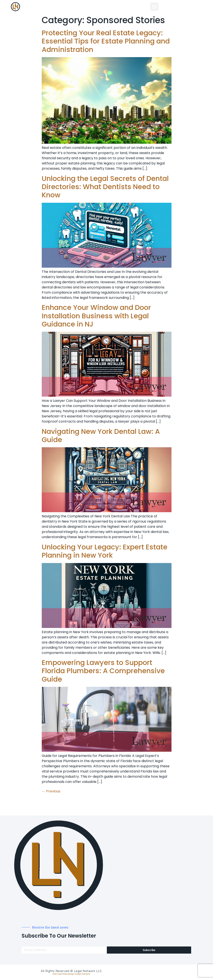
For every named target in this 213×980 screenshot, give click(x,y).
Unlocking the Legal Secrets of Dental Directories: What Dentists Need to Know (105, 187)
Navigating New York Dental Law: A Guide (101, 435)
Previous (51, 791)
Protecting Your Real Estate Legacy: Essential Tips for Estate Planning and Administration (106, 41)
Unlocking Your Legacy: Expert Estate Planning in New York (105, 551)
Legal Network (83, 974)
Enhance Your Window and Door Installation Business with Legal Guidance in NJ (96, 316)
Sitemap (57, 974)
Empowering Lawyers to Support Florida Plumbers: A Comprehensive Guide (103, 671)
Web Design (69, 974)
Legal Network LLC (88, 971)
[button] (154, 7)
